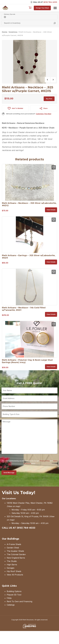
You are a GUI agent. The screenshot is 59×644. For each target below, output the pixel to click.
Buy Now (49, 99)
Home (5, 32)
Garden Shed (13, 548)
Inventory (13, 32)
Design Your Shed (42, 8)
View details (51, 210)
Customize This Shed (43, 114)
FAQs (9, 598)
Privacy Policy (45, 461)
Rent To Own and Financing (19, 601)
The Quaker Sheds (15, 551)
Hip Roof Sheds (14, 571)
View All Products (15, 575)
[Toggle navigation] (55, 8)
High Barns (12, 565)
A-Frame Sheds (14, 544)
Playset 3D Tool (14, 595)
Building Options (14, 591)
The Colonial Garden (16, 554)
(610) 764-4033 (50, 2)
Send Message (9, 473)
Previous (47, 80)
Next (53, 80)
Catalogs (11, 605)
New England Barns (16, 558)
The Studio (12, 561)
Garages (11, 568)
